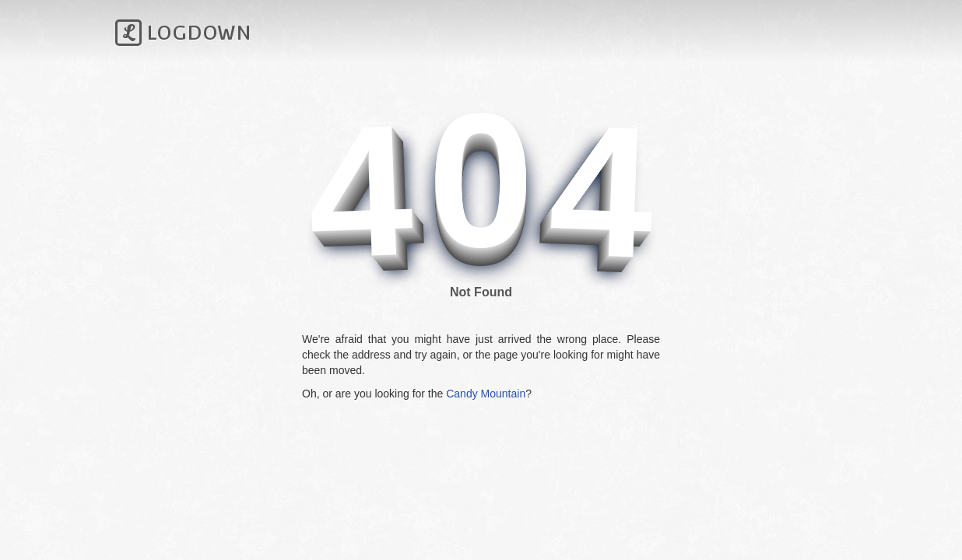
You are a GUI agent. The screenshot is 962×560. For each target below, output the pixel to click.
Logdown (183, 33)
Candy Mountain (486, 394)
